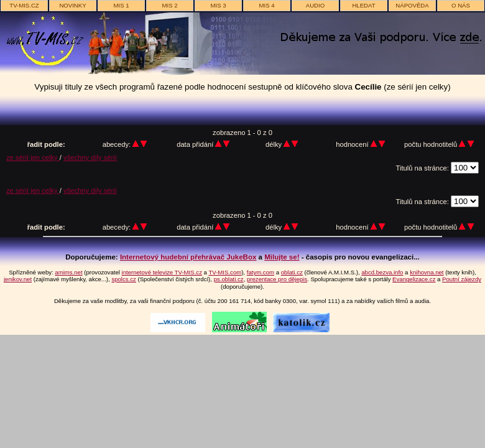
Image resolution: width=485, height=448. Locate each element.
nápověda (412, 5)
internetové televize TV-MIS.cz (162, 272)
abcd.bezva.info (382, 272)
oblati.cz (292, 272)
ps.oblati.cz (229, 279)
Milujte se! (282, 257)
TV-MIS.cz (24, 5)
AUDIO (315, 5)
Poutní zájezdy (462, 279)
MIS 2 (169, 5)
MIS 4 (266, 5)
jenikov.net (18, 279)
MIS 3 (218, 5)
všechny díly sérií (90, 157)
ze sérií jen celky (33, 157)
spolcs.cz (123, 279)
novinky (72, 5)
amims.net (68, 272)
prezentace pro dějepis (277, 279)
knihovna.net (427, 272)
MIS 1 (121, 5)
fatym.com (261, 272)
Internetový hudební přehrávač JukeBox (188, 257)
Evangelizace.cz (414, 279)
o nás (461, 5)
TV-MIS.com (225, 272)
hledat (363, 5)
